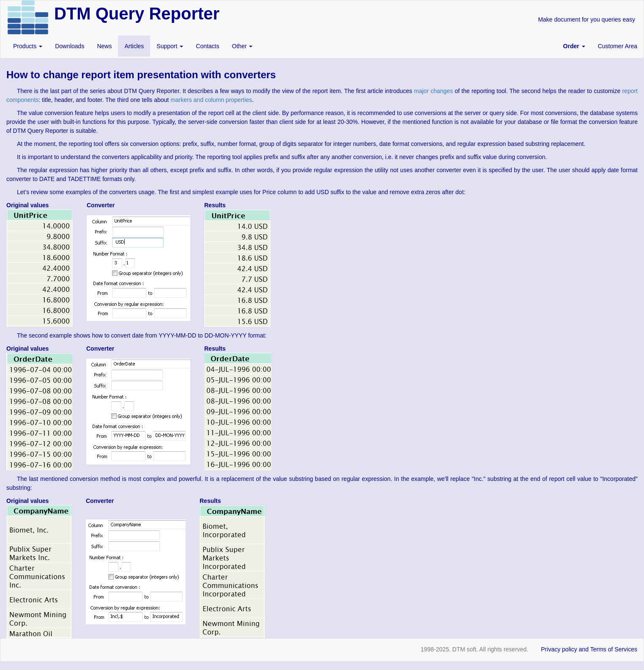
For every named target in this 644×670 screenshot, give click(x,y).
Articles (134, 46)
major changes (433, 91)
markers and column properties (211, 100)
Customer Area (618, 46)
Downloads (70, 46)
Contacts (207, 46)
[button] (574, 46)
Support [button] (170, 46)
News (104, 46)
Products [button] (28, 46)
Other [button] (243, 46)
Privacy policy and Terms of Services (589, 649)
